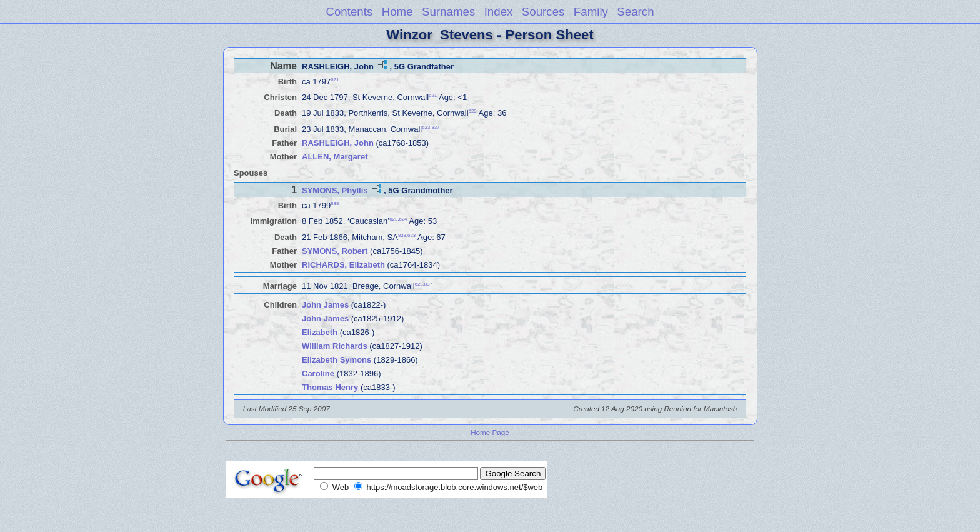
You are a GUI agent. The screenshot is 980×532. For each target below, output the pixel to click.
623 (473, 111)
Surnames (448, 12)
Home (397, 12)
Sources (543, 12)
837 (435, 127)
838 (335, 203)
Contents (349, 12)
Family (591, 12)
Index (499, 12)
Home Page (490, 432)
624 (403, 219)
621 (335, 80)
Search (635, 12)
